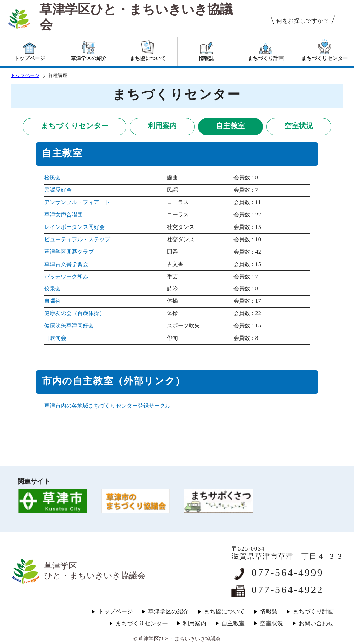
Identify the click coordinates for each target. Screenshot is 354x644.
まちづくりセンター (75, 126)
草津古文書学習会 (66, 264)
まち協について (224, 612)
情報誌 (269, 612)
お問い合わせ (316, 624)
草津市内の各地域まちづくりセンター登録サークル (107, 406)
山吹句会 (55, 338)
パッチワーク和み (66, 277)
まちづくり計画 (313, 612)
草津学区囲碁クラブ (69, 252)
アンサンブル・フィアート (77, 202)
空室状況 (299, 126)
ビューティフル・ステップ (77, 240)
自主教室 (230, 126)
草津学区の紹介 (168, 612)
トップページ (25, 75)
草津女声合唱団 (64, 215)
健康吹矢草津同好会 (69, 326)
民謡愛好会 (58, 190)
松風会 (53, 178)
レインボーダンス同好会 (75, 227)
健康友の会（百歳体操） (75, 313)
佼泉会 (53, 289)
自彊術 (53, 301)
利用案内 (162, 126)
